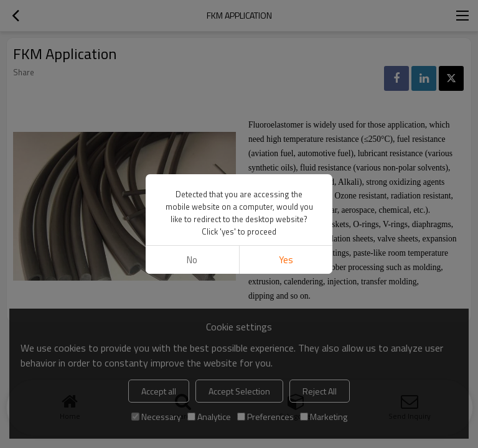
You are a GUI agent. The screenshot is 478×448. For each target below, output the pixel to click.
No (192, 260)
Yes (286, 260)
